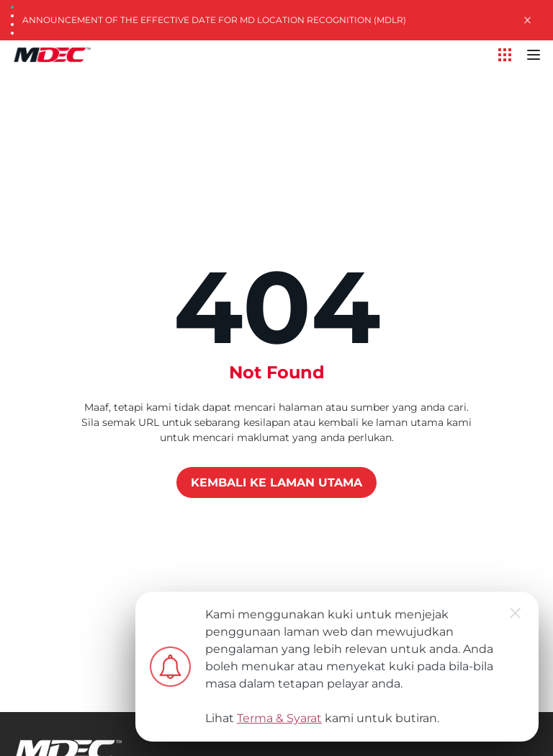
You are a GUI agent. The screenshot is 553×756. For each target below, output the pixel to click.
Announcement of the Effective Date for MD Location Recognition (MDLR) (214, 20)
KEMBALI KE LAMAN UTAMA (276, 482)
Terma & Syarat (279, 718)
